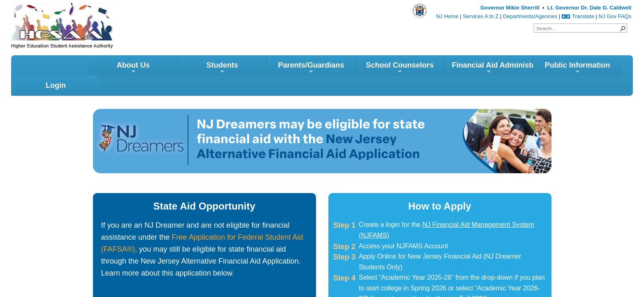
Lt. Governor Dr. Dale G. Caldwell (589, 8)
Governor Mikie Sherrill (510, 8)
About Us (55, 70)
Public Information (499, 70)
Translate (578, 16)
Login (588, 67)
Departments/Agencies (530, 16)
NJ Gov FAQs (615, 16)
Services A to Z (481, 16)
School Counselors (322, 70)
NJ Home (447, 16)
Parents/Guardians (233, 70)
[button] (623, 28)
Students (144, 70)
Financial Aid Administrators (415, 70)
